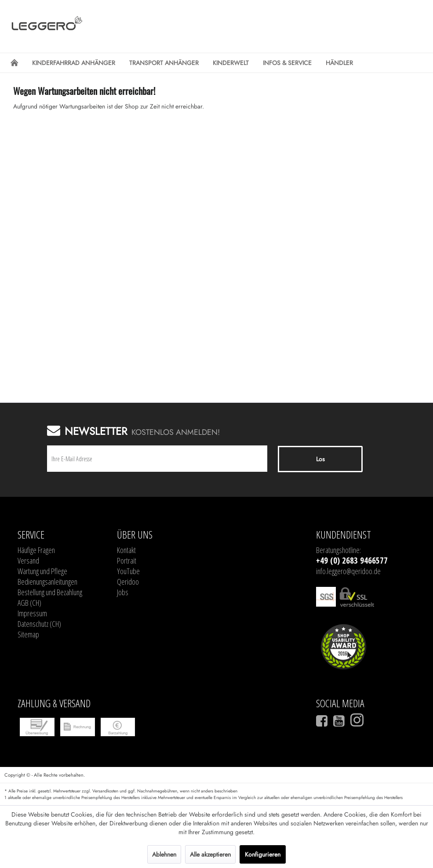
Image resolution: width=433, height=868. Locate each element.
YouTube (128, 571)
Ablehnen (164, 854)
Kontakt (126, 550)
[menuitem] (14, 63)
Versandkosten (105, 791)
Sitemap (28, 634)
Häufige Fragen (36, 550)
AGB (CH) (29, 603)
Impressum (32, 613)
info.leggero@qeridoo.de (348, 571)
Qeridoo (128, 582)
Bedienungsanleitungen (47, 582)
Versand (28, 561)
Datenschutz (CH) (39, 624)
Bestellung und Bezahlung (50, 592)
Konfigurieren (263, 854)
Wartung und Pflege (42, 571)
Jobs (123, 592)
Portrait (127, 561)
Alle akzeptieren (210, 854)
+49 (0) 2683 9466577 (352, 561)
